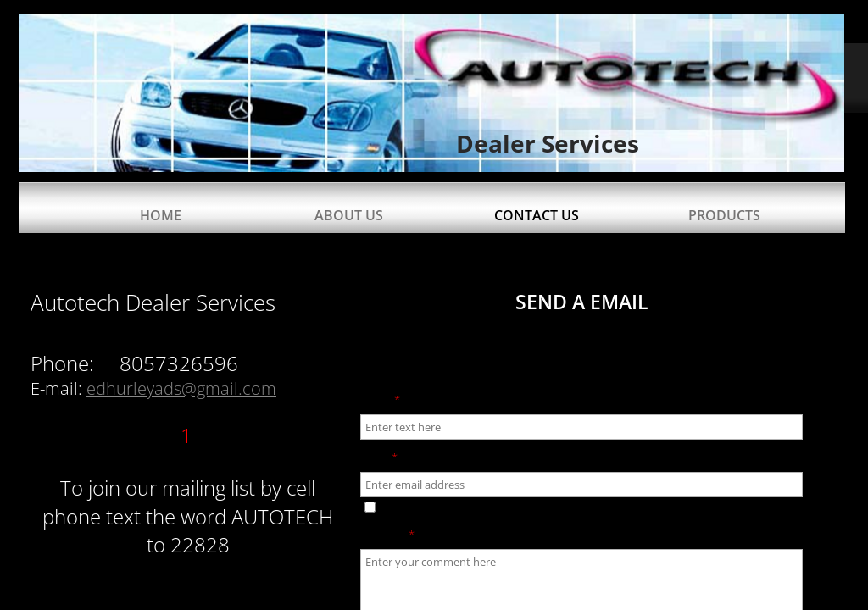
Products (724, 215)
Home (161, 215)
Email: (379, 457)
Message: (387, 535)
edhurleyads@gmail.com (181, 388)
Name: (380, 400)
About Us (349, 215)
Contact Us (537, 215)
